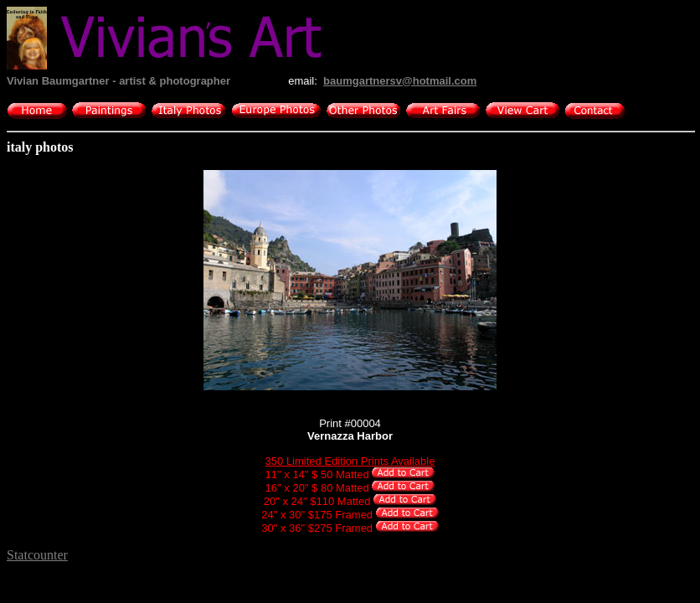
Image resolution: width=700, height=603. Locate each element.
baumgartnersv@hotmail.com (400, 81)
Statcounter (37, 555)
